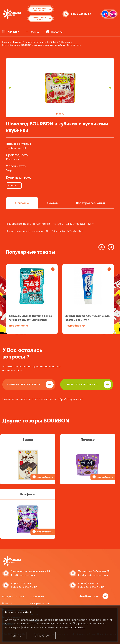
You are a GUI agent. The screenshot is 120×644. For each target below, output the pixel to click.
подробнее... (77, 627)
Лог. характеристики (90, 203)
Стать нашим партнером (30, 385)
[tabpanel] (60, 88)
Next (110, 88)
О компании (37, 596)
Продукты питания (13, 596)
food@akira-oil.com (23, 575)
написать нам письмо (89, 385)
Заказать (14, 185)
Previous (10, 88)
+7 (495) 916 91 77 (88, 584)
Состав (52, 203)
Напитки (7, 603)
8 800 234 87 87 (81, 14)
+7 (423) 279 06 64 (22, 584)
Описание (22, 203)
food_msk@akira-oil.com (93, 575)
